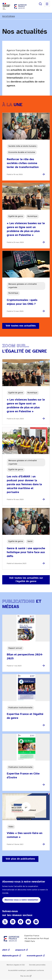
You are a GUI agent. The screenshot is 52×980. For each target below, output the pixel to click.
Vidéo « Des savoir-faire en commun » (25, 835)
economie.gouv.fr (34, 956)
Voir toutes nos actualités (21, 326)
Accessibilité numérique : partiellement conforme (26, 970)
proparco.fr (20, 950)
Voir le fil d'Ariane (9, 16)
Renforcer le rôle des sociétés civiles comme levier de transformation (23, 163)
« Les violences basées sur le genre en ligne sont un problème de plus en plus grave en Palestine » (26, 229)
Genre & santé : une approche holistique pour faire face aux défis (26, 552)
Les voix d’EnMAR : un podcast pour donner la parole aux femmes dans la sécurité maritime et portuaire (24, 484)
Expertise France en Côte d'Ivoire (23, 776)
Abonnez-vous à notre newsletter (21, 900)
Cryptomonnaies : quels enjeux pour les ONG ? (22, 302)
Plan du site (25, 976)
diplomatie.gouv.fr (10, 956)
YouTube (28, 922)
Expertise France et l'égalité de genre (25, 716)
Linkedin (13, 922)
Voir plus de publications (20, 859)
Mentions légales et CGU (16, 965)
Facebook (21, 922)
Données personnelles (37, 965)
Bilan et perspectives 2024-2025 (25, 657)
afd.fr (5, 950)
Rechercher (40, 4)
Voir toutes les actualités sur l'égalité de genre (26, 580)
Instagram (36, 922)
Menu (47, 4)
